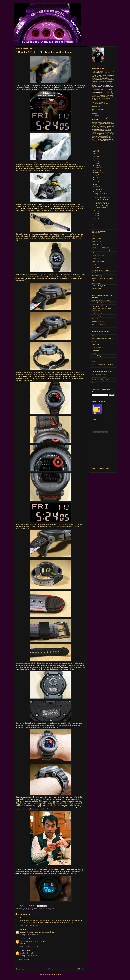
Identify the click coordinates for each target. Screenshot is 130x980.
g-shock (47, 909)
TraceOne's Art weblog (98, 322)
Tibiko (93, 362)
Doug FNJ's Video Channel (99, 374)
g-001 (30, 909)
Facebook (94, 114)
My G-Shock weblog (97, 273)
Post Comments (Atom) (55, 974)
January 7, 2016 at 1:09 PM (29, 956)
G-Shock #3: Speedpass (101, 200)
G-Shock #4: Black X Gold (102, 197)
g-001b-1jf (41, 909)
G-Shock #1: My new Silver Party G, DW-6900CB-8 (102, 207)
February (97, 189)
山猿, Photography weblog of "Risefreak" (103, 365)
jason (52, 909)
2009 (95, 216)
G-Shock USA (95, 259)
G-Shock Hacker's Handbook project (101, 250)
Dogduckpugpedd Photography (100, 306)
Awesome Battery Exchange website (101, 303)
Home (51, 969)
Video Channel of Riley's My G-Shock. (102, 380)
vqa (21, 929)
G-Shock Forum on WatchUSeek (100, 247)
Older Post (81, 969)
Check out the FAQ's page (101, 104)
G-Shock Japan (96, 253)
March (97, 187)
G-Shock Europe (96, 241)
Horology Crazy (96, 267)
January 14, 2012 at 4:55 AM (29, 925)
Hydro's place (95, 350)
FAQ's (93, 224)
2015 (95, 156)
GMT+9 (94, 264)
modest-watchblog (96, 289)
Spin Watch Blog (96, 283)
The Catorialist (95, 319)
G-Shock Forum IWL (97, 244)
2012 (95, 163)
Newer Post (20, 969)
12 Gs (93, 236)
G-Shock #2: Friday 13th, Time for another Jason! (44, 52)
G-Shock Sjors (95, 345)
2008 (95, 218)
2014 (95, 159)
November (98, 168)
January (97, 191)
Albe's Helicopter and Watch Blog (101, 300)
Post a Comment (23, 960)
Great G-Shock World (97, 347)
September (98, 173)
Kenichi (94, 353)
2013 (95, 161)
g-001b (35, 909)
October (97, 170)
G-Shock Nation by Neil (98, 256)
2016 (95, 154)
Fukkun (94, 342)
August (97, 175)
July (96, 177)
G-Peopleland (95, 115)
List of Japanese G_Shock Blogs (100, 270)
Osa (93, 359)
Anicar (93, 336)
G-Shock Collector (96, 239)
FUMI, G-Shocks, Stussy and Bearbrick (102, 339)
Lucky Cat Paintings (97, 313)
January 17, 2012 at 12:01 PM (30, 935)
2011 (95, 211)
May (96, 182)
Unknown (23, 939)
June (96, 180)
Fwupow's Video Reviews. (99, 377)
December (98, 165)
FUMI (57, 526)
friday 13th (24, 909)
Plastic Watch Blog (97, 276)
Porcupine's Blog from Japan (99, 316)
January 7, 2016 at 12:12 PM (29, 946)
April (96, 184)
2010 (95, 213)
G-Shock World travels (98, 261)
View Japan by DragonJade (99, 325)
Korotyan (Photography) (98, 356)
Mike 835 (94, 383)
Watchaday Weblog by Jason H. (100, 286)
